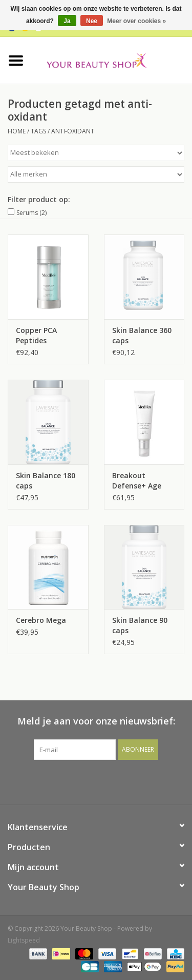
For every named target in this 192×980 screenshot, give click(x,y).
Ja (67, 21)
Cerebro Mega (41, 620)
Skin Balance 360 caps (142, 335)
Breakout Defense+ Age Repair (137, 481)
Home (17, 131)
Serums (31, 213)
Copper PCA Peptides (36, 335)
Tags (38, 131)
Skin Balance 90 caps (140, 625)
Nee (92, 21)
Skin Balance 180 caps (46, 481)
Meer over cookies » (136, 21)
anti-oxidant (73, 131)
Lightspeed (24, 940)
